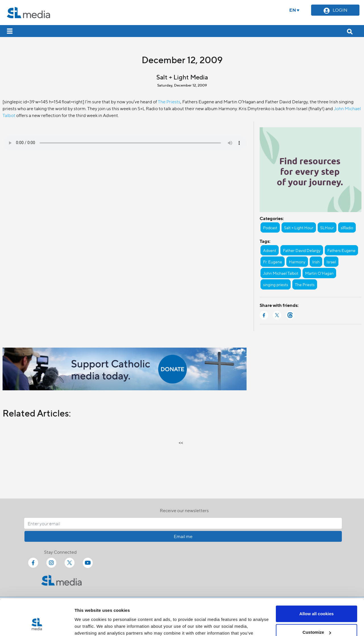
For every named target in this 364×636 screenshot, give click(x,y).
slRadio (347, 227)
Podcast (270, 227)
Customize (317, 601)
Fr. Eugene (273, 262)
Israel (331, 262)
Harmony (297, 262)
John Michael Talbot (281, 273)
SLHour (327, 227)
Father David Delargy (302, 250)
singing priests (276, 284)
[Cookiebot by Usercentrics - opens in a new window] (37, 625)
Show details (88, 625)
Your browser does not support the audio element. (125, 143)
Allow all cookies (317, 583)
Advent (270, 250)
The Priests (169, 101)
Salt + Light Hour (299, 227)
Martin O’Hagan (319, 273)
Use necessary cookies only (317, 620)
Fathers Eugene (341, 250)
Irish (316, 262)
